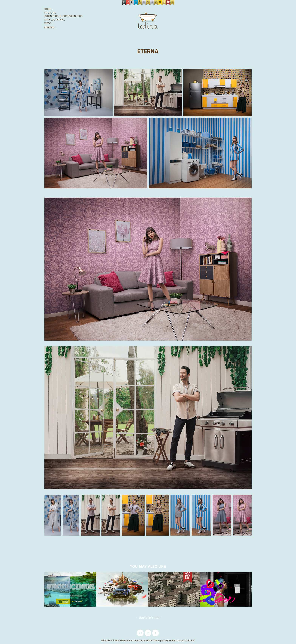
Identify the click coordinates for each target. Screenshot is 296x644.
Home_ (48, 9)
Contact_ (50, 27)
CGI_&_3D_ (50, 13)
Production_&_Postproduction (63, 16)
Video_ (48, 23)
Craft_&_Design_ (55, 20)
